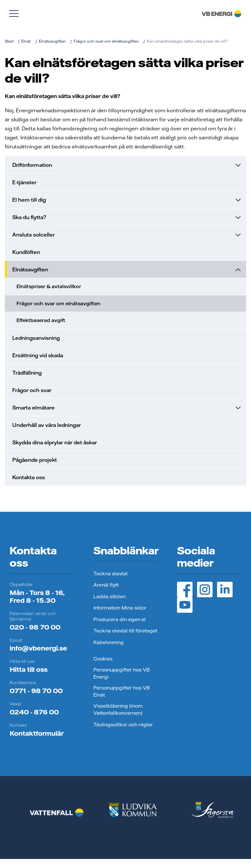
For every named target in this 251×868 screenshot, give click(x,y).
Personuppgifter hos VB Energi (121, 673)
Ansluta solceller (126, 235)
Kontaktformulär (37, 733)
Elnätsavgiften (52, 41)
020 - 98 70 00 (35, 627)
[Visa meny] (14, 14)
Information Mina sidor (120, 608)
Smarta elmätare (126, 408)
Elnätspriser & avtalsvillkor (49, 286)
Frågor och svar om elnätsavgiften (106, 41)
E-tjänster (24, 182)
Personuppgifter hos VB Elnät (121, 691)
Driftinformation (126, 165)
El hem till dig (126, 200)
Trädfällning (27, 373)
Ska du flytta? (126, 217)
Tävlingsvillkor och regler (123, 725)
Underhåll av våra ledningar (47, 425)
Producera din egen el (120, 619)
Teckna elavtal (110, 574)
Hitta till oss (29, 669)
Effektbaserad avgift (41, 320)
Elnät (26, 41)
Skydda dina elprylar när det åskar (55, 442)
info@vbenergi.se (38, 648)
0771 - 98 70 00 (36, 691)
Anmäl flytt (106, 585)
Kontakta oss (29, 477)
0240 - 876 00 (34, 712)
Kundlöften (26, 252)
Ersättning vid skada (38, 355)
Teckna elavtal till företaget (125, 631)
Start (9, 41)
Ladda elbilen (110, 596)
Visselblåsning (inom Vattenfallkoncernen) (118, 710)
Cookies (103, 659)
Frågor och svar (32, 390)
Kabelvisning (109, 642)
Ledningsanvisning (36, 338)
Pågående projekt (35, 460)
